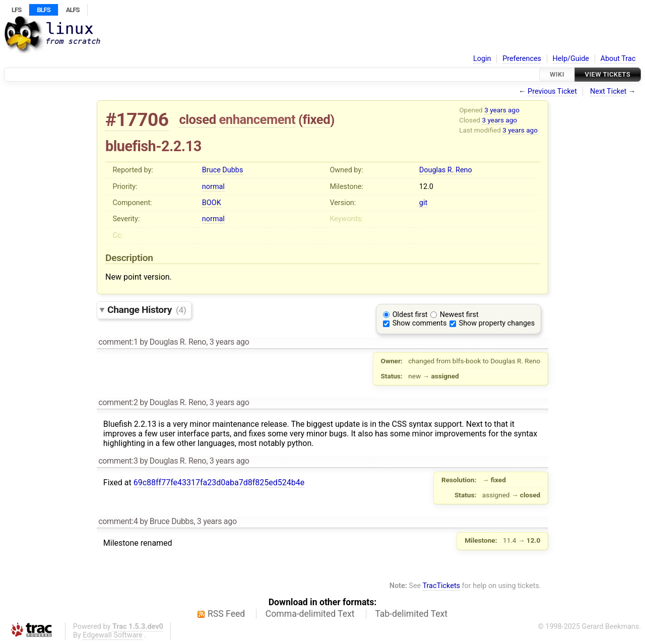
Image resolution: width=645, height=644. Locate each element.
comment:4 (118, 521)
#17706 (137, 120)
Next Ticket (608, 91)
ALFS (73, 10)
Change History (147, 310)
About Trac (618, 59)
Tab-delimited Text (411, 614)
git (423, 203)
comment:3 (118, 461)
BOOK (212, 203)
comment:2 (118, 402)
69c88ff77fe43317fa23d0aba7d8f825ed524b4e (219, 482)
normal (213, 187)
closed (197, 119)
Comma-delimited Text (310, 614)
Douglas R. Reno (446, 170)
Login (482, 59)
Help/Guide (571, 59)
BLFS (43, 10)
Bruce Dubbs (222, 170)
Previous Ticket (552, 91)
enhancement (257, 119)
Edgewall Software (113, 635)
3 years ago (502, 110)
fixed (317, 119)
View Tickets (608, 74)
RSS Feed (226, 614)
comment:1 (118, 342)
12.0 (426, 187)
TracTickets (441, 586)
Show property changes (497, 323)
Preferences (522, 59)
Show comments (420, 323)
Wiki (557, 74)
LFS (16, 10)
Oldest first (410, 315)
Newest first (459, 315)
